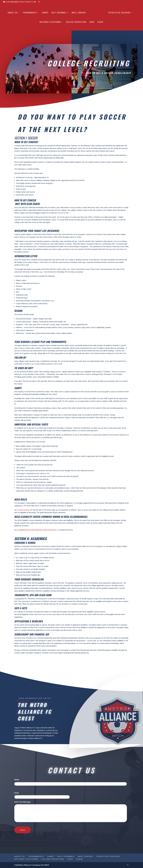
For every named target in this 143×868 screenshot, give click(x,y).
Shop (92, 21)
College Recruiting (76, 21)
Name (18, 780)
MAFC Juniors (80, 12)
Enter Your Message (23, 802)
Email (17, 793)
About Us (13, 12)
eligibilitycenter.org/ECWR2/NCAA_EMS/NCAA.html (37, 530)
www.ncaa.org (24, 510)
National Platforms (50, 21)
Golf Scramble (60, 12)
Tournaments (30, 12)
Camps (46, 12)
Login (100, 21)
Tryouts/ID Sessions (118, 12)
